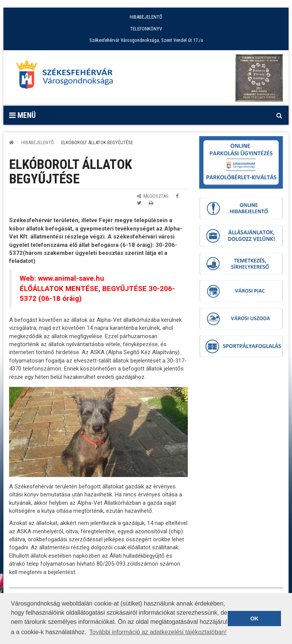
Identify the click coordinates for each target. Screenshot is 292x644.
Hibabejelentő (38, 142)
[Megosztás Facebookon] (177, 196)
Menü (22, 115)
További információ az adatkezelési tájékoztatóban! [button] (158, 632)
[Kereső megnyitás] (279, 115)
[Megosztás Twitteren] (139, 203)
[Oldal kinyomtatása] (151, 203)
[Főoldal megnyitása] (68, 77)
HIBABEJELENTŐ (146, 17)
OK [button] (254, 619)
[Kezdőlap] (11, 142)
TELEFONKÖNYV (146, 29)
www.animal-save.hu (71, 278)
